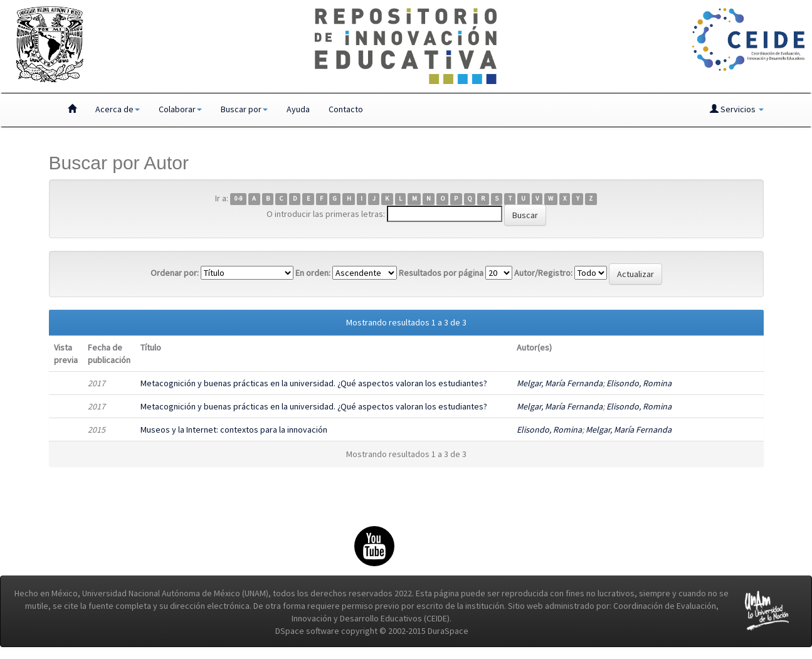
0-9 (239, 199)
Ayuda (298, 109)
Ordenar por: (175, 273)
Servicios (737, 109)
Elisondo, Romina (639, 383)
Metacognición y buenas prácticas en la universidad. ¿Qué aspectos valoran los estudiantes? (314, 383)
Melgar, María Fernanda (560, 383)
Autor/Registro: (543, 273)
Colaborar (180, 109)
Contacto (346, 109)
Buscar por (244, 109)
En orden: (313, 273)
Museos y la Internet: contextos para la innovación (234, 430)
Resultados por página (441, 273)
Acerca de (118, 109)
